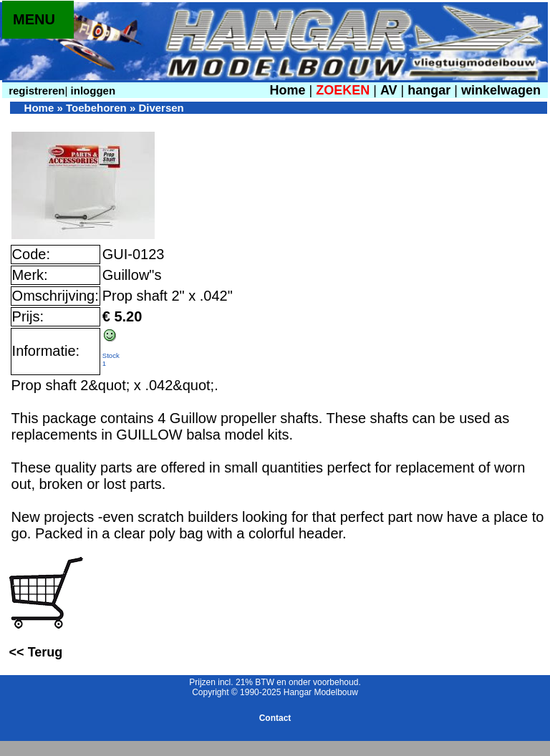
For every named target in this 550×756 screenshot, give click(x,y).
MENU (34, 19)
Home (287, 90)
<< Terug (36, 652)
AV (391, 90)
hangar (429, 90)
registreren (35, 91)
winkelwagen (501, 90)
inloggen (91, 91)
